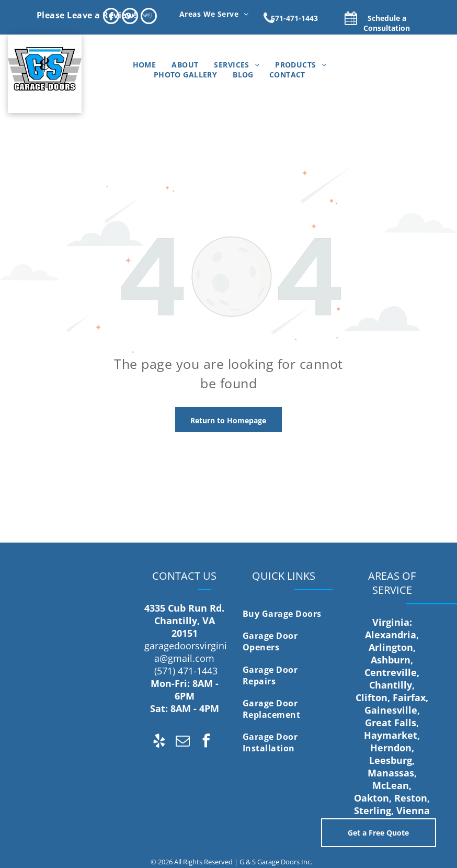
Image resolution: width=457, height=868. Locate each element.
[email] (182, 742)
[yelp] (159, 742)
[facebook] (111, 17)
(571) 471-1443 (186, 671)
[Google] (130, 17)
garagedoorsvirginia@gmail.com (186, 652)
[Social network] (149, 17)
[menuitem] (92, 15)
